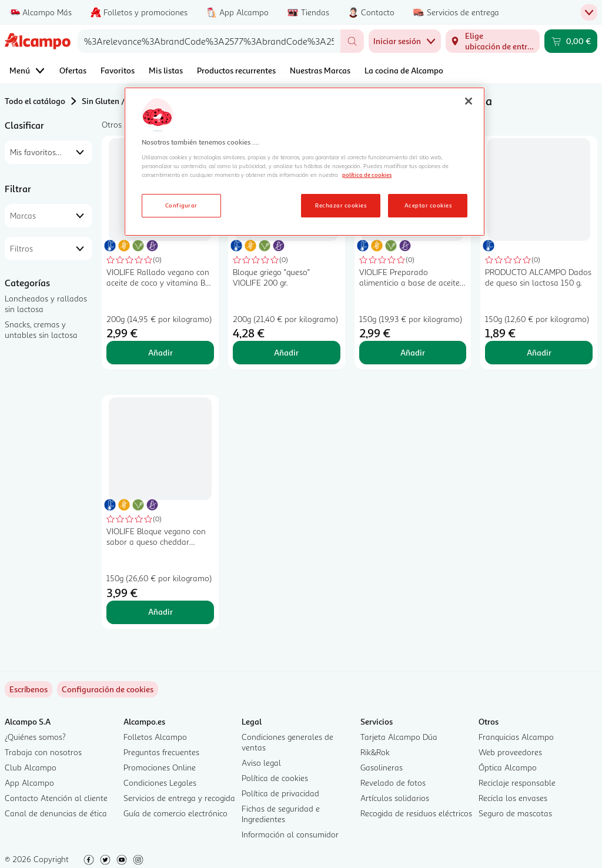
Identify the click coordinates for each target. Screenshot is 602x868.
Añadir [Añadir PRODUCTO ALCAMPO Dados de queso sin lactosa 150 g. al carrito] (539, 352)
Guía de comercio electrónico (175, 813)
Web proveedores (510, 752)
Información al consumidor (290, 834)
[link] (108, 689)
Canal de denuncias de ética (56, 813)
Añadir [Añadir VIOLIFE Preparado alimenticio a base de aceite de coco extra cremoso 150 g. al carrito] (413, 352)
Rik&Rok (375, 752)
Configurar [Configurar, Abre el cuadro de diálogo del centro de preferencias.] (181, 205)
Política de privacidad (280, 793)
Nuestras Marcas (320, 70)
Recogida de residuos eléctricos (416, 813)
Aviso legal (261, 763)
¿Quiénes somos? (35, 737)
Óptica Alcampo (508, 767)
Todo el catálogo (35, 101)
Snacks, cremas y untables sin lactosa (41, 329)
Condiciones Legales (160, 782)
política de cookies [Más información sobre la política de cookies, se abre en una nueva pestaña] (367, 175)
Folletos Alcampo (155, 737)
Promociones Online (160, 767)
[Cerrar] (469, 101)
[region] (305, 162)
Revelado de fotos (393, 782)
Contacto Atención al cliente (56, 798)
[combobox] (209, 41)
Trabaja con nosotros (43, 752)
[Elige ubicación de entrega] (493, 41)
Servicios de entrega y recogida (179, 798)
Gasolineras (382, 767)
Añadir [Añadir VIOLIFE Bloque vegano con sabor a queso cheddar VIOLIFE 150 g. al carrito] (160, 611)
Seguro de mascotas (515, 813)
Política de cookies (275, 778)
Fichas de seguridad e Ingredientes (281, 814)
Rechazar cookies (341, 205)
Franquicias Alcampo (516, 737)
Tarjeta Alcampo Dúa (399, 737)
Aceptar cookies (428, 205)
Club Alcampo (31, 767)
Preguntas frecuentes (161, 752)
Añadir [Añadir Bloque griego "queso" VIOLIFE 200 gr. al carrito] (286, 352)
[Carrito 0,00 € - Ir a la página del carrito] (571, 41)
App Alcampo (29, 782)
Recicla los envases (513, 798)
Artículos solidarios (395, 798)
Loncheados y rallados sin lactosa (46, 304)
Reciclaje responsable (517, 782)
